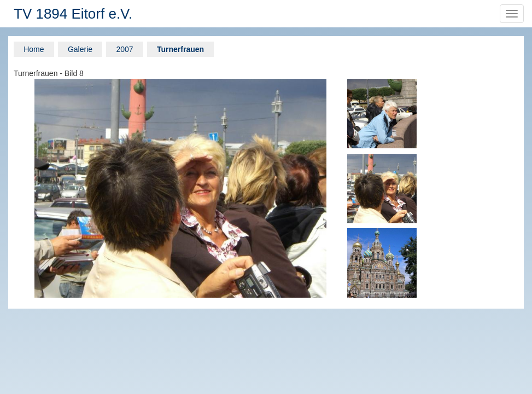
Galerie (80, 49)
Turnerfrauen (180, 49)
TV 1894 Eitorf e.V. (73, 14)
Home (34, 49)
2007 (124, 49)
